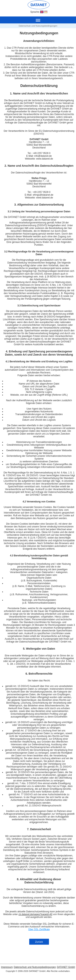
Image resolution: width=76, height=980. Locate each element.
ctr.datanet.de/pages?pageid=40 (35, 914)
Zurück (39, 942)
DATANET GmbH (66, 967)
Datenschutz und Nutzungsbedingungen (35, 967)
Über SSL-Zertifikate (39, 929)
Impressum (7, 967)
